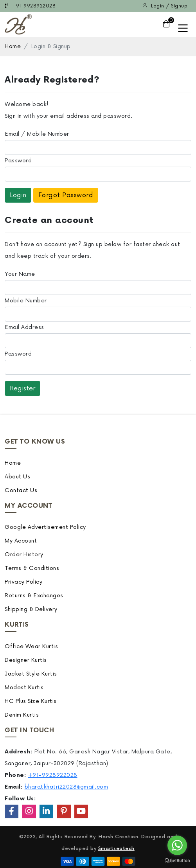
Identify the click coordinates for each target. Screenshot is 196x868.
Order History (24, 554)
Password (18, 161)
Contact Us (21, 490)
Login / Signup (165, 6)
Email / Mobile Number (37, 134)
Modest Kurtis (24, 687)
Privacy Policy (23, 582)
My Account (21, 541)
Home (13, 46)
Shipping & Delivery (31, 609)
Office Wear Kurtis (31, 646)
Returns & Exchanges (34, 596)
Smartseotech (116, 849)
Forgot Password (66, 195)
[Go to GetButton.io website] (177, 860)
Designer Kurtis (26, 660)
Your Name (20, 274)
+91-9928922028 (30, 6)
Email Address (24, 327)
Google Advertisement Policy (45, 527)
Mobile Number (26, 301)
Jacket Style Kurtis (31, 674)
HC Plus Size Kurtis (31, 701)
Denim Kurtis (22, 715)
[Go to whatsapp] (177, 845)
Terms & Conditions (32, 568)
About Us (17, 477)
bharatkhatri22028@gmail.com (67, 787)
